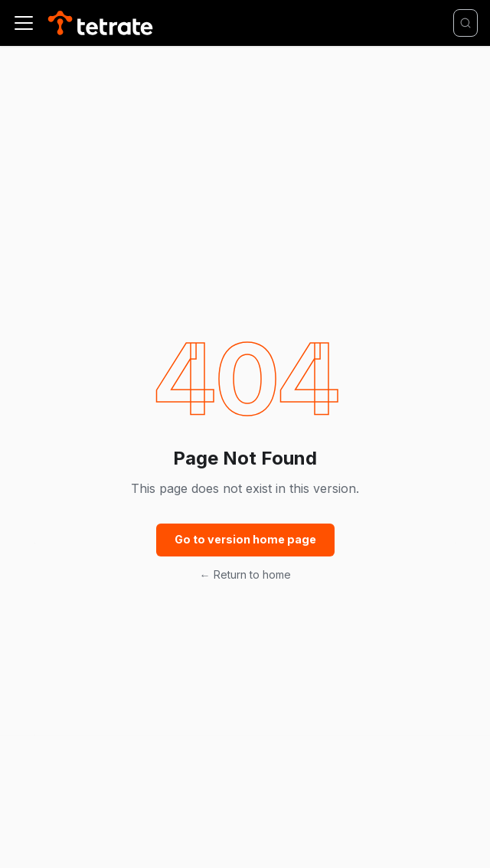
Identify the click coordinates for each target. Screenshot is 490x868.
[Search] (465, 23)
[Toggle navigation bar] (24, 23)
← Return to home (245, 574)
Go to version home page (245, 539)
